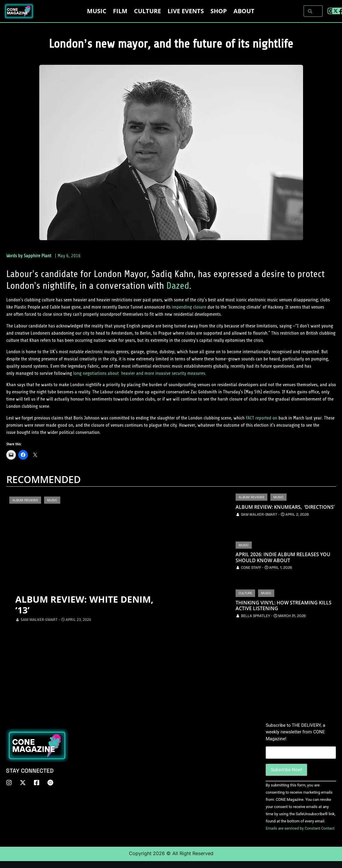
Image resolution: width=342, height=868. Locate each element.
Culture (147, 11)
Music (97, 11)
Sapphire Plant (37, 256)
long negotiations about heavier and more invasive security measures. (140, 373)
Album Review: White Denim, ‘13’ (84, 605)
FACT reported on (262, 418)
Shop (219, 11)
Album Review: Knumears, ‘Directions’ (285, 507)
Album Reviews (25, 500)
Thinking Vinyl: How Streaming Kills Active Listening (284, 606)
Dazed (178, 286)
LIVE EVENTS (186, 11)
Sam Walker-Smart (39, 620)
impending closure (189, 307)
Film (120, 11)
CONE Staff (251, 568)
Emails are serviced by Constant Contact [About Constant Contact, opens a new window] (300, 828)
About (244, 11)
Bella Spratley (256, 616)
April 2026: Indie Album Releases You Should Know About (283, 557)
